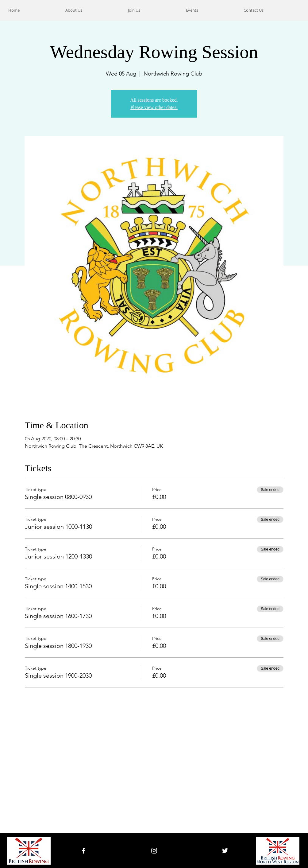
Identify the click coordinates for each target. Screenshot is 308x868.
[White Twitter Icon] (225, 851)
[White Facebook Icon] (84, 851)
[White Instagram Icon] (154, 851)
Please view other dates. (154, 107)
